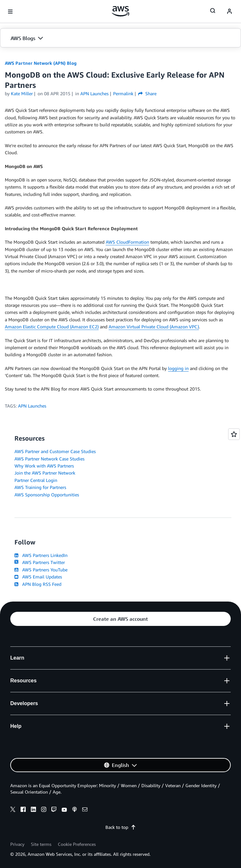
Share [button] (147, 93)
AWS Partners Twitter (40, 562)
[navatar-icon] (229, 12)
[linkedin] (33, 810)
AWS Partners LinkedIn (41, 555)
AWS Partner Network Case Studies (49, 459)
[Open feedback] (234, 434)
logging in (178, 368)
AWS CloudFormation (127, 242)
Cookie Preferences (77, 844)
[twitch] (54, 810)
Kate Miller (22, 93)
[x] (13, 810)
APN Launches (32, 406)
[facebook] (23, 810)
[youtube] (64, 810)
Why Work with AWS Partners (44, 466)
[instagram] (44, 810)
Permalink (123, 93)
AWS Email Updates (38, 577)
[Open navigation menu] (10, 12)
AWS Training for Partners (40, 487)
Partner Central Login (36, 480)
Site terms (41, 844)
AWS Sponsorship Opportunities (47, 495)
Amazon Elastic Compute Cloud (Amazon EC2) (52, 327)
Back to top (121, 827)
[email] (85, 810)
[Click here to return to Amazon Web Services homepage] (121, 11)
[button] (121, 38)
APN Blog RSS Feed (38, 584)
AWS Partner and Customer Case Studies (55, 451)
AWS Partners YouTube (41, 570)
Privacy (17, 844)
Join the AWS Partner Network (45, 473)
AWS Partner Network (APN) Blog (41, 63)
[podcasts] (75, 810)
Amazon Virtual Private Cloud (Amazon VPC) (154, 327)
